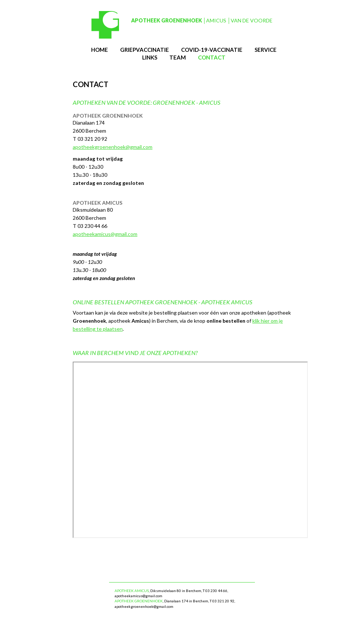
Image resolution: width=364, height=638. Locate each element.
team (178, 57)
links (150, 57)
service (266, 50)
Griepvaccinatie (145, 50)
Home (100, 50)
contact (212, 57)
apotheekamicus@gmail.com (105, 234)
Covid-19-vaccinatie (212, 50)
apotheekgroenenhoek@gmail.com (113, 147)
